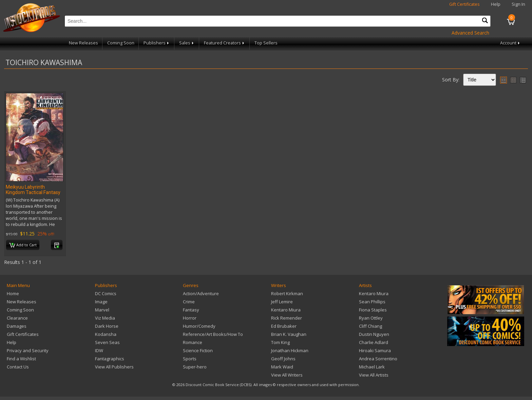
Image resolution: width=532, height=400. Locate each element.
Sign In (518, 4)
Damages (17, 326)
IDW (99, 350)
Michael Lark (372, 367)
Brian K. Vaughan (289, 334)
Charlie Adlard (374, 342)
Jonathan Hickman (290, 350)
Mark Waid (282, 367)
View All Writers (287, 375)
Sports (190, 359)
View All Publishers (114, 367)
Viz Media (105, 318)
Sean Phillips (372, 302)
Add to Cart (23, 245)
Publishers (157, 43)
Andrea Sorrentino (378, 359)
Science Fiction (198, 350)
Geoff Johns (283, 359)
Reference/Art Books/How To (213, 334)
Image (101, 302)
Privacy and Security (28, 350)
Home (13, 293)
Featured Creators (225, 43)
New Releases (83, 43)
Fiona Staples (373, 310)
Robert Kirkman (287, 293)
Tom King (280, 342)
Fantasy (191, 310)
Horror (190, 318)
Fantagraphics (110, 359)
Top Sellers (266, 43)
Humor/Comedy (199, 326)
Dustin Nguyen (374, 334)
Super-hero (195, 367)
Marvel (102, 310)
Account (510, 43)
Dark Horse (107, 326)
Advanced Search (470, 33)
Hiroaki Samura (375, 350)
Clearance (17, 318)
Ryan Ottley (371, 318)
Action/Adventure (201, 293)
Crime (189, 302)
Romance (193, 342)
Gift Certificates (464, 4)
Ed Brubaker (284, 326)
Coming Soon (121, 43)
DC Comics (106, 293)
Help (496, 4)
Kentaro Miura (286, 310)
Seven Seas (107, 342)
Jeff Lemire (282, 302)
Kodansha (106, 334)
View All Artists (374, 375)
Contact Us (18, 367)
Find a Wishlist (21, 359)
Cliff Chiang (370, 326)
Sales (187, 43)
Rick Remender (287, 318)
